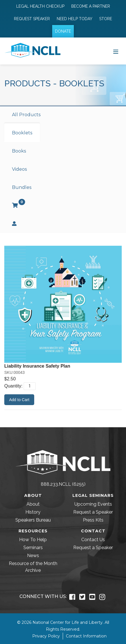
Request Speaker (32, 19)
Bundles (22, 187)
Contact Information (86, 636)
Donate (63, 31)
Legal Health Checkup (40, 6)
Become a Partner (91, 6)
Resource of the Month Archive (33, 567)
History (33, 512)
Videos (19, 169)
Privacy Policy (46, 636)
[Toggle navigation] (116, 51)
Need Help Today (75, 19)
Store (106, 19)
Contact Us (93, 540)
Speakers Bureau (33, 520)
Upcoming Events (93, 504)
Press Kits (93, 520)
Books (19, 151)
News (33, 556)
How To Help (33, 540)
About (33, 504)
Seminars (33, 548)
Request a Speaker (93, 512)
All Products (26, 115)
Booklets (22, 133)
